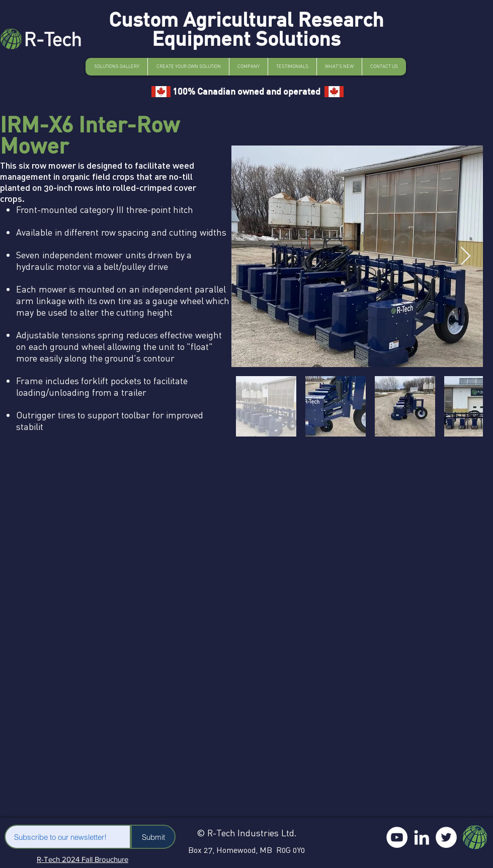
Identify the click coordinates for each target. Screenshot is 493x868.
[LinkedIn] (422, 837)
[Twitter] (446, 837)
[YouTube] (397, 837)
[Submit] (153, 837)
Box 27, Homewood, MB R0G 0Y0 (247, 850)
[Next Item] (466, 257)
